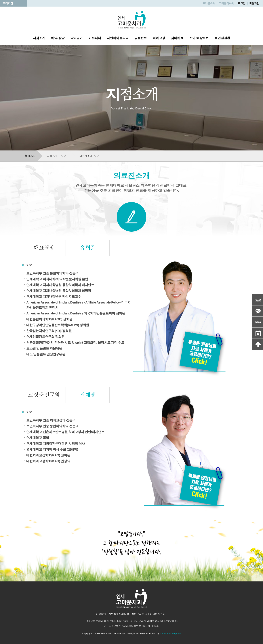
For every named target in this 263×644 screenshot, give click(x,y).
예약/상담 (58, 38)
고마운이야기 (226, 3)
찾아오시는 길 (140, 614)
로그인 (242, 3)
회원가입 (254, 3)
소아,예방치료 (199, 38)
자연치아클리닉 (118, 38)
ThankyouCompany (170, 634)
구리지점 (8, 3)
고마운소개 (209, 3)
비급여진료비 (158, 614)
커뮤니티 (95, 38)
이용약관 (101, 614)
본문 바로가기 (0, 0)
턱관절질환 (222, 38)
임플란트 (141, 38)
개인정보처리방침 (119, 614)
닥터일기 (77, 38)
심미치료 (177, 38)
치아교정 (159, 38)
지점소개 (39, 38)
